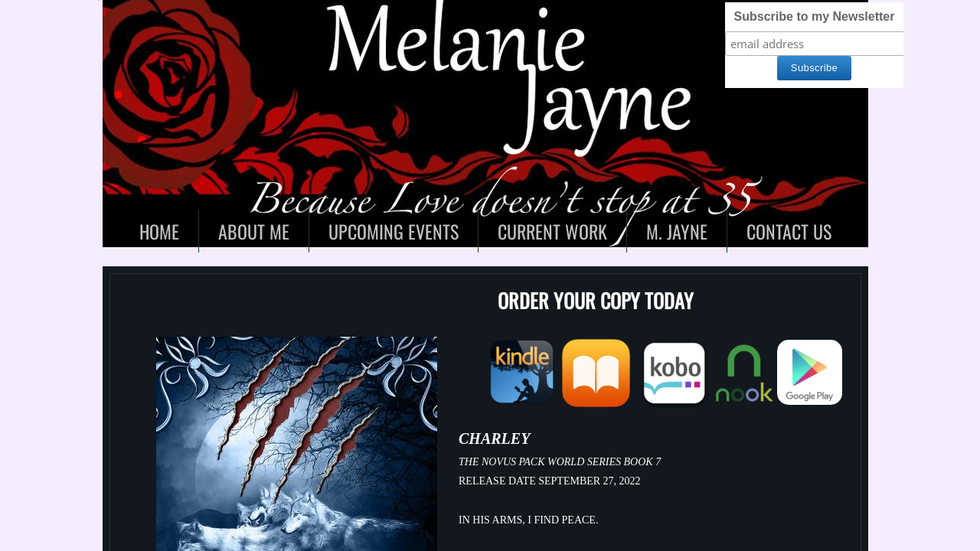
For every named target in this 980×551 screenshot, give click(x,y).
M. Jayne (677, 231)
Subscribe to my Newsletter (815, 16)
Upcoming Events (394, 231)
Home (159, 231)
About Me (254, 231)
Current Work (552, 231)
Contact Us (789, 231)
